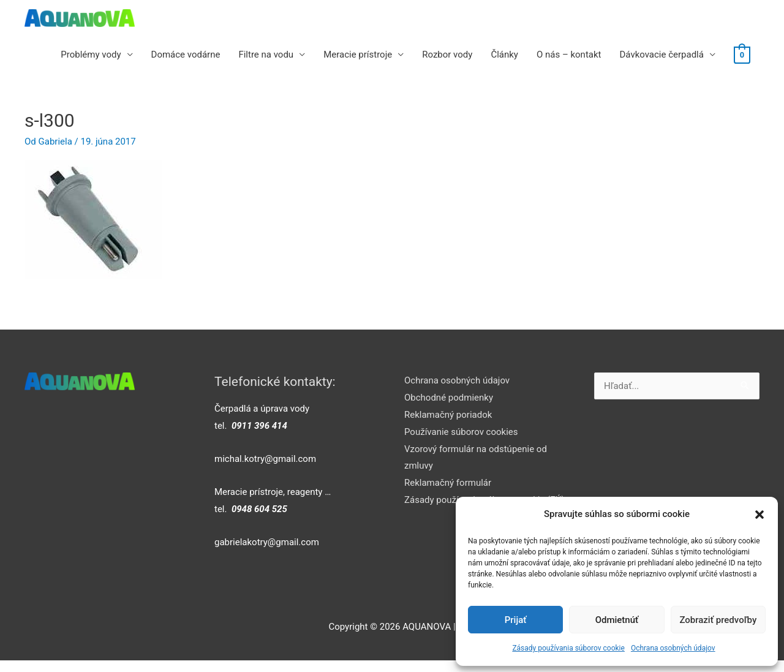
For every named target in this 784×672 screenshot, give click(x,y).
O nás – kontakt (569, 55)
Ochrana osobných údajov (673, 648)
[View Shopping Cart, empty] (742, 55)
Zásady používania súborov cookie (568, 648)
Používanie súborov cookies (461, 432)
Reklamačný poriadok (448, 415)
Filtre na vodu (266, 55)
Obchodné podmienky (449, 398)
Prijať (516, 620)
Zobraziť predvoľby (718, 620)
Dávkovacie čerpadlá (661, 55)
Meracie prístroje (358, 55)
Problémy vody (91, 55)
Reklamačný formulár (448, 483)
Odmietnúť (617, 620)
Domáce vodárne (186, 55)
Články (504, 55)
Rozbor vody (447, 55)
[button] (759, 515)
